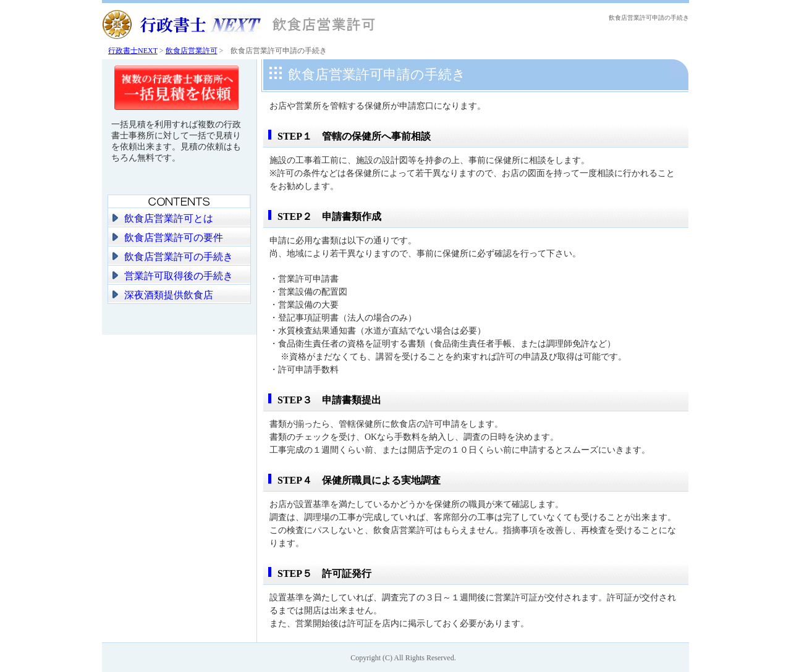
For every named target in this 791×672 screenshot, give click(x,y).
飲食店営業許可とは (169, 218)
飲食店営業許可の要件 (174, 237)
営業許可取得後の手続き (179, 276)
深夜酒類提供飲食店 (169, 295)
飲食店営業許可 (192, 51)
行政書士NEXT (133, 51)
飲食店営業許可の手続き (179, 257)
